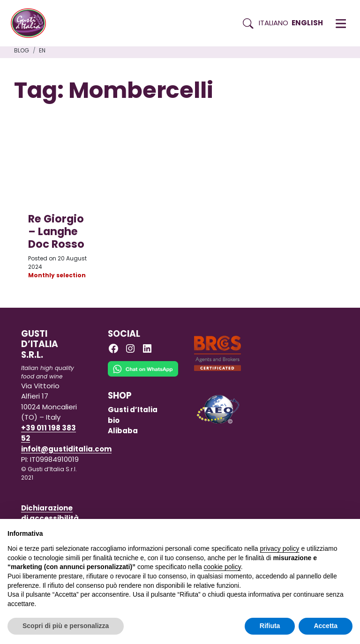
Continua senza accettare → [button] (309, 531)
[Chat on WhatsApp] (143, 375)
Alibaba (123, 431)
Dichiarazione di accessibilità (50, 513)
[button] (341, 23)
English (307, 23)
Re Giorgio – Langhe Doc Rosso (56, 231)
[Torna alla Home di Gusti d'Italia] (32, 23)
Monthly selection (57, 275)
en (42, 50)
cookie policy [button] (222, 567)
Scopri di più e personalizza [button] (66, 626)
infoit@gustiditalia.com (66, 449)
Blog (22, 50)
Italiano (274, 23)
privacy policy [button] (280, 548)
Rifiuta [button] (270, 626)
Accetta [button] (326, 626)
